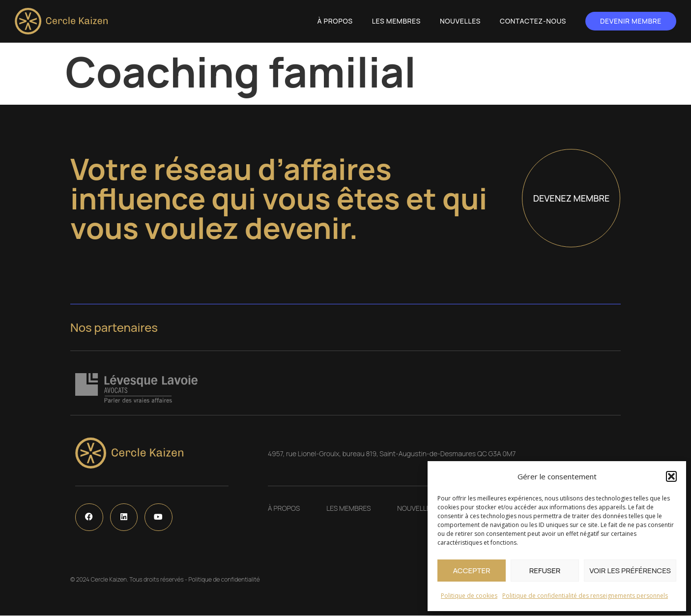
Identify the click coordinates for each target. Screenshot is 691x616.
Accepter (471, 571)
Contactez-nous (533, 21)
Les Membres (396, 21)
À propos (335, 21)
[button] (671, 476)
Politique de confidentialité (224, 580)
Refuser (545, 571)
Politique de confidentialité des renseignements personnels (585, 596)
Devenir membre (631, 21)
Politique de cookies (469, 596)
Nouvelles (460, 21)
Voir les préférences (630, 571)
